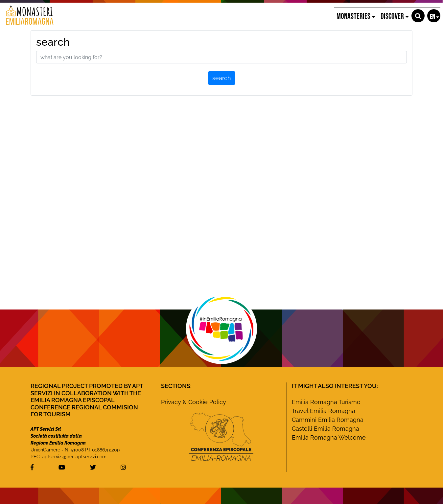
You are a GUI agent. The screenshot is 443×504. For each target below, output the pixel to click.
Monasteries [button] (356, 16)
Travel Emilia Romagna (324, 411)
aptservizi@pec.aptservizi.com (74, 457)
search (53, 42)
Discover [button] (395, 16)
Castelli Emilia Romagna (326, 429)
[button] (418, 16)
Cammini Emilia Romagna (328, 420)
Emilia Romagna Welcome (329, 437)
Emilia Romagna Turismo (326, 402)
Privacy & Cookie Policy (194, 402)
